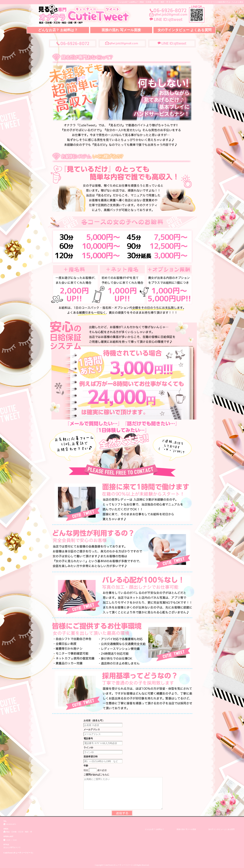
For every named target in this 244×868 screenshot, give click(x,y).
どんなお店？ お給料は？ (58, 30)
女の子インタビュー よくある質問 (185, 30)
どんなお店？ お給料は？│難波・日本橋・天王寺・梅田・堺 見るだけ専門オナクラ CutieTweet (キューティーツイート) (167, 2)
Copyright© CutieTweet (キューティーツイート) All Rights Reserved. (122, 865)
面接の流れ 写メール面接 (121, 30)
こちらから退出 (237, 2)
